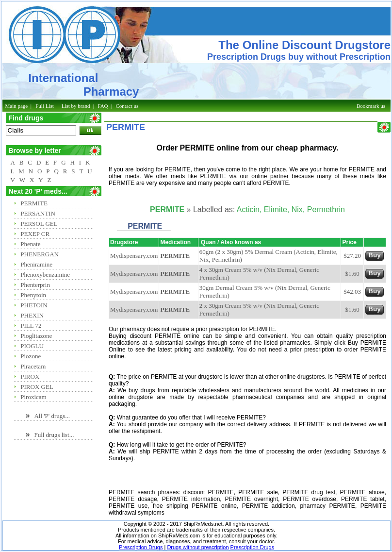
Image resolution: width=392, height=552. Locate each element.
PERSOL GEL (39, 224)
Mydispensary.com (134, 256)
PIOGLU (32, 346)
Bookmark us (371, 106)
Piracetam (33, 366)
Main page (17, 106)
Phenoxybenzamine (45, 275)
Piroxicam (33, 397)
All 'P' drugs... (52, 416)
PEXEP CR (35, 234)
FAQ (103, 106)
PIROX (30, 376)
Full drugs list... (54, 435)
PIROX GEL (37, 387)
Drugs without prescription (198, 547)
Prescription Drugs (141, 547)
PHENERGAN (40, 254)
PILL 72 (31, 326)
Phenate (30, 244)
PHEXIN (32, 315)
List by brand (76, 106)
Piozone (31, 356)
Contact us (127, 106)
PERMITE (34, 203)
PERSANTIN (38, 213)
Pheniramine (36, 264)
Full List (45, 106)
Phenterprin (35, 285)
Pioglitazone (36, 336)
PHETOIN (34, 305)
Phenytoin (33, 295)
